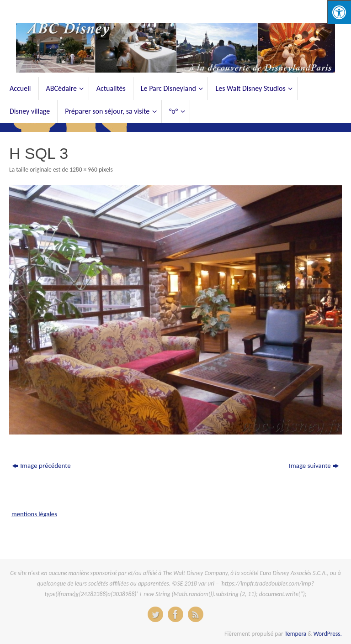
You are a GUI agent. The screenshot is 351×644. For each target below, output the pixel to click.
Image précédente (41, 466)
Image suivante (314, 466)
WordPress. (328, 634)
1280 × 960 (83, 170)
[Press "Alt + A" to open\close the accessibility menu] (339, 12)
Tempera (296, 634)
